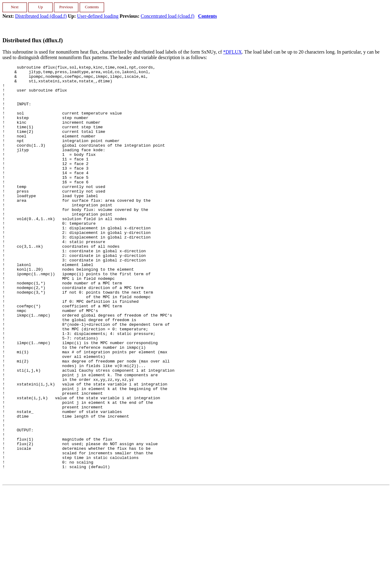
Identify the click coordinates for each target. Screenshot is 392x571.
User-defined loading (98, 16)
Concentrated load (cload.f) (167, 16)
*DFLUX (233, 52)
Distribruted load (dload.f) (41, 16)
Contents (207, 16)
